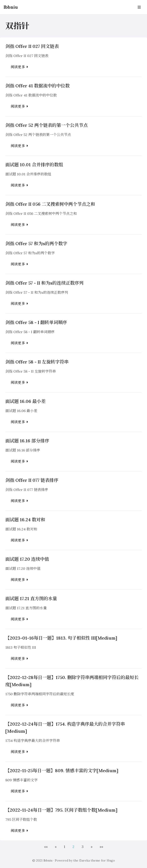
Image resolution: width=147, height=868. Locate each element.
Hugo (111, 860)
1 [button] (64, 847)
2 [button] (73, 847)
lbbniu (11, 7)
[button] (46, 847)
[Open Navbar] (139, 7)
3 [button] (83, 847)
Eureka (85, 860)
